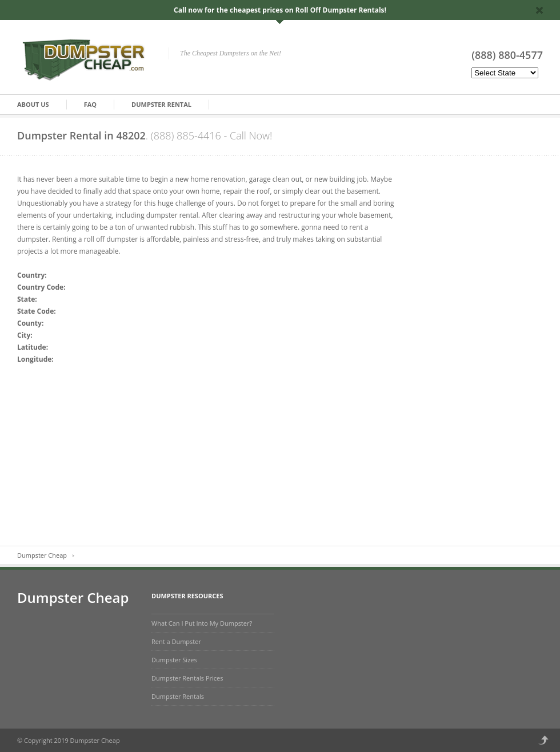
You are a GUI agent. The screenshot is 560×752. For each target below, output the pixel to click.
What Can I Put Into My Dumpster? (202, 623)
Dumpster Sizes (174, 660)
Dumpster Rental (161, 104)
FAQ (90, 104)
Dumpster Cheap (42, 555)
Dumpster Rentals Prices (187, 678)
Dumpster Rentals (178, 696)
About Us (33, 104)
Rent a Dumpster (176, 641)
